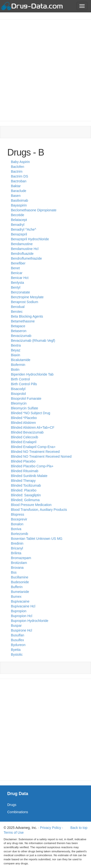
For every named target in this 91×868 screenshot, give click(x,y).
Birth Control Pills (24, 384)
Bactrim (17, 171)
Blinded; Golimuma (25, 500)
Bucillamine (20, 577)
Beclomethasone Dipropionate (34, 210)
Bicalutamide (21, 360)
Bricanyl (17, 548)
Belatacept (19, 220)
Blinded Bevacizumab (27, 432)
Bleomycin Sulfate (25, 408)
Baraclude (19, 191)
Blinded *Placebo (24, 418)
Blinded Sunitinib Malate (29, 476)
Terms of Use (14, 832)
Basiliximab (20, 200)
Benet (15, 268)
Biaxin (16, 355)
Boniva (16, 529)
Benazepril (19, 234)
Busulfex (17, 640)
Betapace (18, 326)
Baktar (16, 186)
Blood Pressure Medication (31, 505)
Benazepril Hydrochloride (30, 239)
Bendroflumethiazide (26, 258)
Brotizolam (19, 563)
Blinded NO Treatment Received (35, 452)
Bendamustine (22, 244)
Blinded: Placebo (24, 490)
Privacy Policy (51, 828)
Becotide (17, 215)
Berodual (18, 307)
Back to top (79, 828)
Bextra (16, 345)
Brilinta (16, 553)
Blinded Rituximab (25, 471)
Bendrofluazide (22, 254)
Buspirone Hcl (21, 630)
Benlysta (17, 283)
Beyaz (16, 350)
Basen (16, 196)
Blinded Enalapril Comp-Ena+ (33, 447)
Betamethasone (23, 321)
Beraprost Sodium (25, 302)
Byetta (16, 650)
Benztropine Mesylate (27, 297)
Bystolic (17, 655)
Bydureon (18, 645)
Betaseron (19, 331)
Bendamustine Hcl (25, 249)
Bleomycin (19, 403)
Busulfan (17, 635)
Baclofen (17, 167)
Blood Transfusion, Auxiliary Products (39, 510)
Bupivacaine (20, 601)
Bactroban (19, 181)
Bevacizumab (21, 336)
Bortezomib (20, 534)
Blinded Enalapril (24, 442)
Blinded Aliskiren (23, 423)
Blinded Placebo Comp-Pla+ (32, 466)
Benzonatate (21, 292)
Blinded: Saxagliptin (26, 495)
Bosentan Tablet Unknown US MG (37, 539)
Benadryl (18, 225)
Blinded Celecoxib (25, 437)
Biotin (15, 370)
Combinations (18, 812)
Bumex (16, 597)
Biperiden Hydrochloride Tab (32, 374)
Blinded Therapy (23, 481)
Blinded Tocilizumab (26, 485)
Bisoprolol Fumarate (26, 398)
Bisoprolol (18, 394)
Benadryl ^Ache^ (24, 229)
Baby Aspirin (20, 162)
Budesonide (20, 582)
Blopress (17, 514)
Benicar (17, 273)
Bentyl (16, 287)
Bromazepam (21, 558)
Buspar (16, 626)
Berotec (17, 312)
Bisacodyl (18, 389)
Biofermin (18, 365)
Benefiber (18, 263)
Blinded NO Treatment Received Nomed (41, 456)
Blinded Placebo (23, 461)
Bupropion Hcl (22, 616)
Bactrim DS (20, 176)
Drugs (12, 805)
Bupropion (19, 611)
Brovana (17, 568)
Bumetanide (20, 592)
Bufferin (17, 587)
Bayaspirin (19, 205)
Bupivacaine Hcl (23, 606)
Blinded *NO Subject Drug (31, 413)
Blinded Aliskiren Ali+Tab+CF (33, 427)
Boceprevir (19, 519)
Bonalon (17, 524)
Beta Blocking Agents (27, 316)
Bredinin (17, 543)
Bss (14, 572)
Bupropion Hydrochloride (30, 621)
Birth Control (20, 379)
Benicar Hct (20, 278)
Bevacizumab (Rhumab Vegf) (33, 341)
